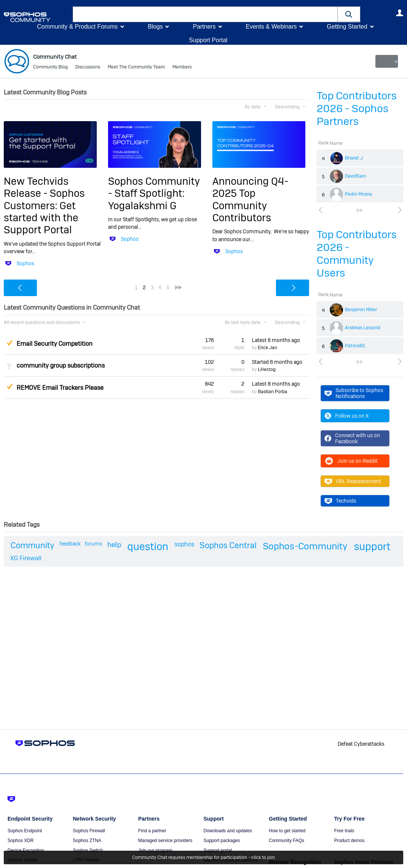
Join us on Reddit (351, 461)
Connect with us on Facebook (352, 438)
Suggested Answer (9, 342)
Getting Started (347, 27)
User (399, 13)
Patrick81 (355, 346)
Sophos (25, 263)
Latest (276, 340)
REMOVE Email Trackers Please (60, 387)
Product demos (350, 841)
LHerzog (267, 369)
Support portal (218, 850)
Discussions (88, 68)
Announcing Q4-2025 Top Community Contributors (250, 199)
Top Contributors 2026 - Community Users (357, 254)
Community (32, 545)
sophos (184, 544)
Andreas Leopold (363, 328)
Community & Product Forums (77, 27)
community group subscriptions (61, 366)
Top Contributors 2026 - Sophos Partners (357, 109)
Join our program (155, 850)
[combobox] (205, 14)
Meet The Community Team (136, 68)
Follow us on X (347, 416)
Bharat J (354, 158)
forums (93, 544)
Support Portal (208, 40)
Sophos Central (228, 545)
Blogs (155, 27)
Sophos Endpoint (25, 831)
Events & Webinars (271, 27)
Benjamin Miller (361, 310)
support (372, 546)
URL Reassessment (353, 481)
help (114, 545)
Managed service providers (165, 841)
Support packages (222, 841)
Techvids (340, 501)
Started (277, 362)
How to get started (287, 831)
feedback (70, 544)
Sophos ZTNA (87, 841)
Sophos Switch (88, 850)
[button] (349, 14)
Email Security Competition (55, 344)
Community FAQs (287, 841)
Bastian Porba (273, 391)
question (148, 546)
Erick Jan (268, 348)
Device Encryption (26, 850)
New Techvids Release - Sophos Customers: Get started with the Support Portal (44, 206)
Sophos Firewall (89, 831)
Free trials (344, 831)
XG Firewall (26, 558)
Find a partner (152, 831)
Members (182, 68)
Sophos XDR (21, 841)
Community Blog (50, 68)
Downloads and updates (228, 831)
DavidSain (355, 176)
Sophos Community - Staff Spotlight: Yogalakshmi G (154, 193)
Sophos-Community (305, 546)
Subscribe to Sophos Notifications (354, 393)
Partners (204, 27)
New (386, 61)
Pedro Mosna (358, 194)
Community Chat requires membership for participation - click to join (203, 857)
